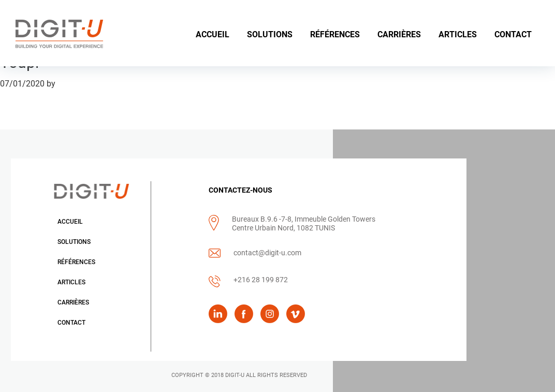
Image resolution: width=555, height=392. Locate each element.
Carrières (73, 302)
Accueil (70, 222)
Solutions (74, 242)
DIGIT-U (235, 375)
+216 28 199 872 (261, 280)
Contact (71, 323)
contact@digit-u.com (267, 253)
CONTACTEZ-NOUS (240, 190)
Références (76, 262)
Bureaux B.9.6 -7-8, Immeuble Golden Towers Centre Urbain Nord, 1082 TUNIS (304, 223)
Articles (71, 282)
